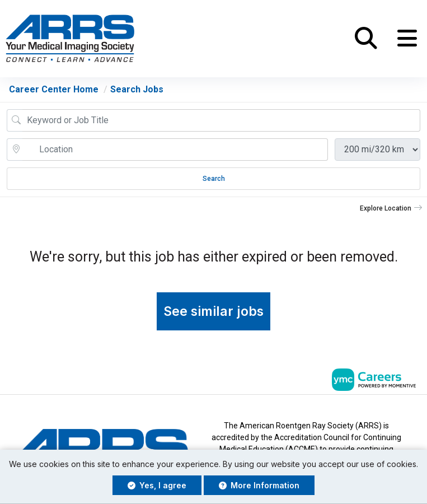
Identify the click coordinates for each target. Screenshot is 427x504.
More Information (259, 485)
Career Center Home (54, 89)
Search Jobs (137, 89)
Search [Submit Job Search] (214, 179)
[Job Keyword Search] (221, 120)
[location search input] (175, 150)
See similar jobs (213, 311)
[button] (407, 39)
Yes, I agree (157, 485)
